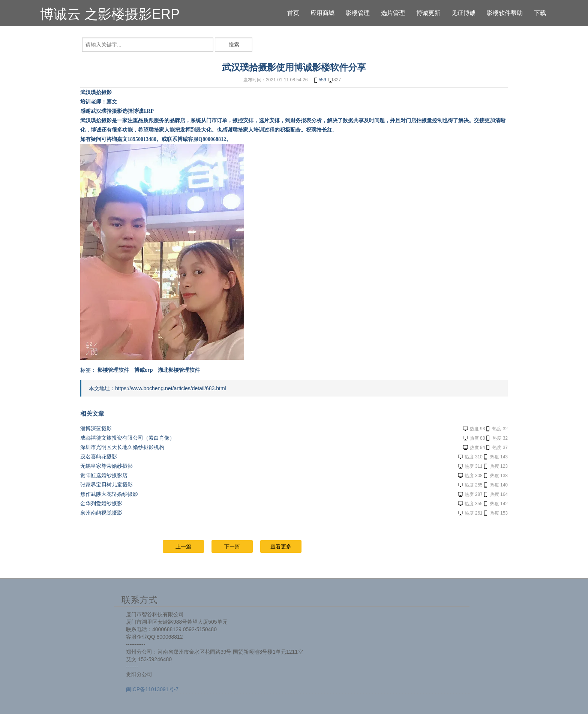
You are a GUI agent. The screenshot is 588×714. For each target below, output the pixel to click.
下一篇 (232, 546)
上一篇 (183, 546)
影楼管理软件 (113, 370)
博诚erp (144, 370)
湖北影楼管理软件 (179, 370)
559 (319, 80)
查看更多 (281, 546)
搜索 (234, 45)
